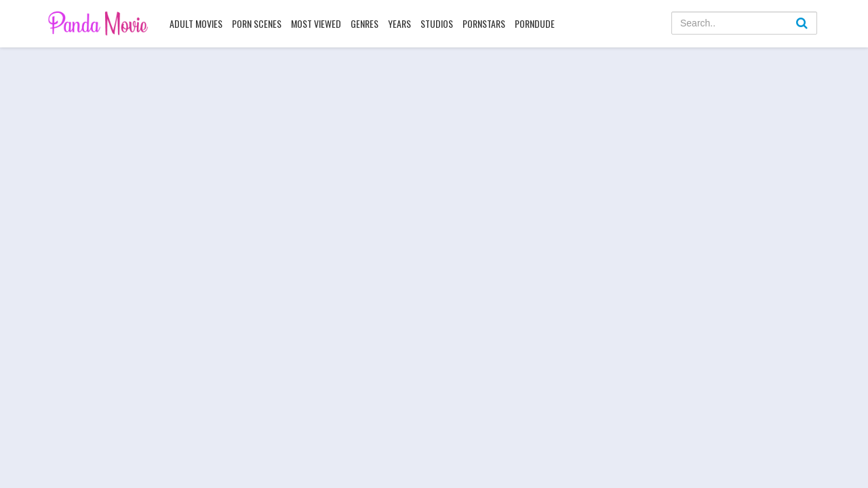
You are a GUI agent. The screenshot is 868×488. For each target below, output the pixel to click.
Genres (364, 23)
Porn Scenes (257, 23)
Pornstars (484, 23)
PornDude (535, 23)
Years (399, 23)
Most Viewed (316, 23)
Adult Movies (196, 23)
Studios (437, 23)
